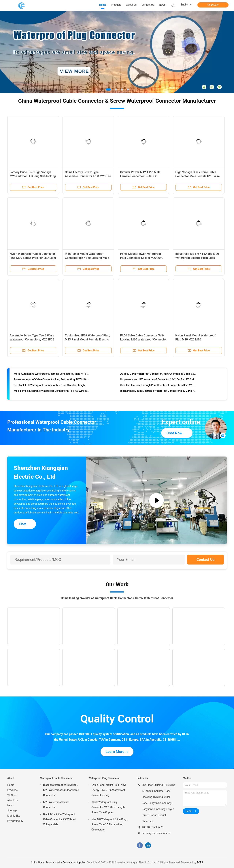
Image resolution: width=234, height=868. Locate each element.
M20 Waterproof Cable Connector (56, 805)
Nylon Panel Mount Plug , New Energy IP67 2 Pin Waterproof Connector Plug (109, 790)
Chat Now (213, 5)
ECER (200, 863)
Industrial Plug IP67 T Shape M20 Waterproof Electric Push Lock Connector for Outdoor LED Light (197, 258)
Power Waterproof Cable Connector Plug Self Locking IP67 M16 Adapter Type (52, 382)
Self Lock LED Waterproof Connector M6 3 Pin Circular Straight (50, 388)
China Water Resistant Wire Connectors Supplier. (59, 863)
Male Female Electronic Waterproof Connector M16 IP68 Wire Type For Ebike (52, 394)
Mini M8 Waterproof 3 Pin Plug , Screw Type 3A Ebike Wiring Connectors (110, 824)
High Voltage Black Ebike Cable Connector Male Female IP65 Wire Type (198, 176)
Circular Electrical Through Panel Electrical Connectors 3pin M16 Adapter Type (158, 388)
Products (12, 790)
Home (11, 785)
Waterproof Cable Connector (57, 778)
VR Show (12, 795)
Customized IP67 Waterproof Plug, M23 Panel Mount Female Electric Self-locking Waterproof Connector (88, 339)
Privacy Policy (15, 821)
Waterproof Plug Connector (104, 778)
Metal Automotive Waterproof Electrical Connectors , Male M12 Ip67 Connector (52, 377)
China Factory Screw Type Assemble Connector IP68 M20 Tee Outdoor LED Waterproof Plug (88, 176)
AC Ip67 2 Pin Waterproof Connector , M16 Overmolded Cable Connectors (158, 377)
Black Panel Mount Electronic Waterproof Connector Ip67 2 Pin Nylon (158, 394)
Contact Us (206, 560)
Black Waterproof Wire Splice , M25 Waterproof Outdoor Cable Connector (61, 790)
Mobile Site (14, 816)
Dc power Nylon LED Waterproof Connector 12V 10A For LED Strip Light (158, 382)
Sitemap (12, 811)
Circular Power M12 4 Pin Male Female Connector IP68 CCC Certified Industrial (140, 176)
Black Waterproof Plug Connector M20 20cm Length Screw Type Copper (108, 807)
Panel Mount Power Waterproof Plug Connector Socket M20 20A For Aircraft (141, 258)
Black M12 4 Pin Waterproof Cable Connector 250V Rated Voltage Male (60, 819)
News (11, 805)
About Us (13, 800)
